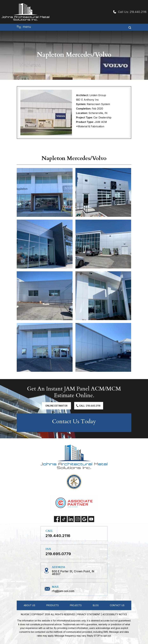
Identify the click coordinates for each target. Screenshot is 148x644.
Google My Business (84, 519)
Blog (96, 605)
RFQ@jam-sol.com (63, 591)
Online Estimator (56, 406)
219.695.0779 (58, 554)
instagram (78, 519)
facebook (57, 519)
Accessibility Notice (115, 614)
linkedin (71, 519)
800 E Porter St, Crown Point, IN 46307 (73, 573)
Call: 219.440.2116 (90, 406)
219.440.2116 (138, 12)
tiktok (64, 519)
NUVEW (25, 614)
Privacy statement (89, 614)
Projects (76, 605)
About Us (29, 605)
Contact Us (117, 605)
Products (53, 605)
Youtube (91, 519)
